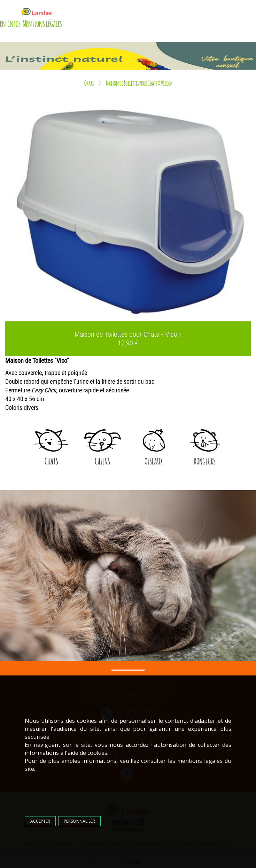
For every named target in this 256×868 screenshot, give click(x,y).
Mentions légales (42, 23)
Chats (89, 83)
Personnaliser (80, 819)
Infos (14, 23)
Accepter (41, 819)
